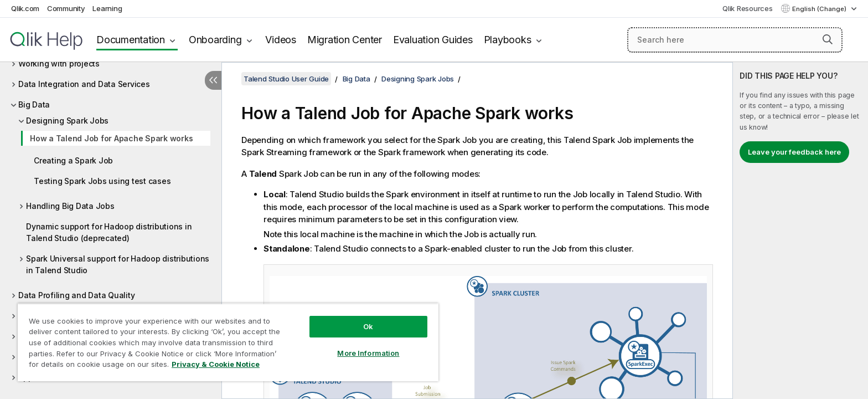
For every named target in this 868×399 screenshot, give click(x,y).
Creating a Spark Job (73, 160)
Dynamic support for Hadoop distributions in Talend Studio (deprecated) (109, 232)
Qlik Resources (748, 8)
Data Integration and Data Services (84, 84)
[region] (228, 342)
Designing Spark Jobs (67, 121)
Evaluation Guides (433, 40)
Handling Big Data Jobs (70, 206)
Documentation (131, 40)
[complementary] (800, 231)
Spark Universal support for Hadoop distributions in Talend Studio (118, 264)
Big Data (34, 104)
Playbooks (508, 40)
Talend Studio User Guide (286, 79)
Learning (107, 8)
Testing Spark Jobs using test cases (102, 181)
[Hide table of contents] (213, 80)
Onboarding (215, 40)
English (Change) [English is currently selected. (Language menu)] (820, 9)
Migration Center (345, 40)
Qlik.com (25, 8)
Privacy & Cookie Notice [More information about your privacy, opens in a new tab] (216, 364)
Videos (281, 40)
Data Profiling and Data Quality (76, 295)
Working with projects (59, 63)
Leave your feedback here (794, 152)
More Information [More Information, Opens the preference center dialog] (368, 353)
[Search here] (735, 40)
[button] (828, 39)
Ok (368, 326)
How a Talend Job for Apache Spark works (111, 138)
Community (66, 8)
